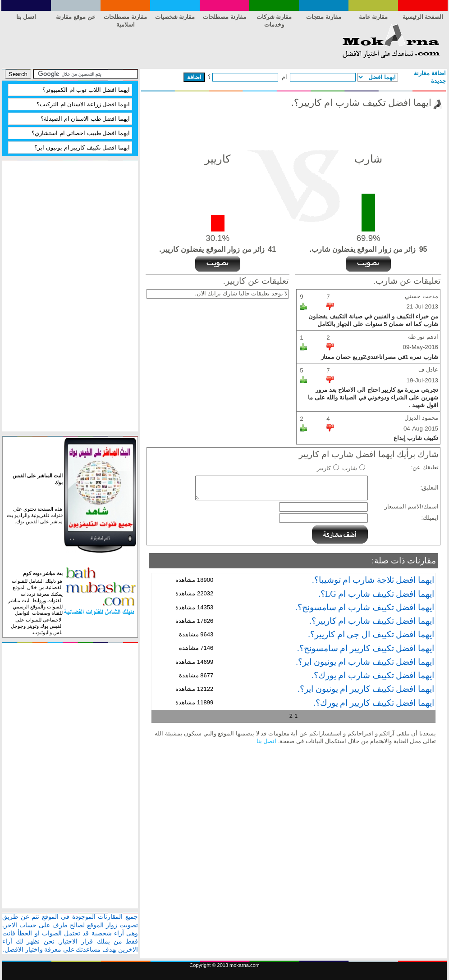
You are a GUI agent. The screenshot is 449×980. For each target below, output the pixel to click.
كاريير (324, 468)
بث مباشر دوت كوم (43, 573)
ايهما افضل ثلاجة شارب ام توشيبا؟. (373, 580)
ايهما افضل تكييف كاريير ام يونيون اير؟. (366, 689)
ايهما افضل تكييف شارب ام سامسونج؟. (365, 607)
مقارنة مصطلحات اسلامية (125, 18)
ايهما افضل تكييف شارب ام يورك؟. (373, 675)
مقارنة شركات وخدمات (274, 18)
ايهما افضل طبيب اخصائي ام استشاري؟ (81, 133)
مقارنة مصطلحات (224, 17)
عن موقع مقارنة (76, 17)
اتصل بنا (267, 741)
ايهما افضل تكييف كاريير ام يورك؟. (374, 703)
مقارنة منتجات (324, 17)
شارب (350, 468)
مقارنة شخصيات (175, 17)
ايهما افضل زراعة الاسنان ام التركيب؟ (83, 104)
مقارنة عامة (373, 17)
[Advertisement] (166, 44)
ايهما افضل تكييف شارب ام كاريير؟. (372, 621)
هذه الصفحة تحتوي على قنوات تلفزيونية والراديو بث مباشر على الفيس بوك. (35, 515)
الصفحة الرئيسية (423, 17)
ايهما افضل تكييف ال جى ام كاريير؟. (371, 634)
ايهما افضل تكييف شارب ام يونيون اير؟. (365, 662)
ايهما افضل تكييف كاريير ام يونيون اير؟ (82, 147)
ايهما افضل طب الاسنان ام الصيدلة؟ (85, 119)
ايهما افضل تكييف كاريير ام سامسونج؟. (366, 648)
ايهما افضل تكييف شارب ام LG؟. (376, 594)
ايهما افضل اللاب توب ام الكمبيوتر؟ (86, 90)
